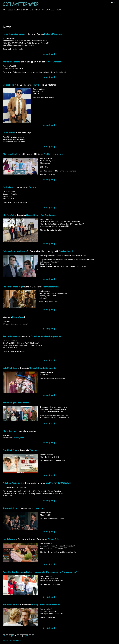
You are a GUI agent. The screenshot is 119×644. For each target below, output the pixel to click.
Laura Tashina (9, 133)
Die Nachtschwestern (53, 154)
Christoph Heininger (12, 154)
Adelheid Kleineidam (13, 483)
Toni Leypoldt (19, 438)
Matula (36, 85)
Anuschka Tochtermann (13, 572)
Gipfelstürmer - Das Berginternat (41, 215)
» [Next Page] (33, 636)
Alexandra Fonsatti (12, 62)
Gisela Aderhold (66, 252)
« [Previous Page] (4, 636)
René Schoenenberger (13, 287)
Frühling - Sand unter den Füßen (46, 605)
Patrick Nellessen (11, 337)
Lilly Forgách (9, 215)
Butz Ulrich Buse (10, 368)
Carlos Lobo (8, 85)
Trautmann (34, 451)
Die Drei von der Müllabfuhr (58, 483)
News (59, 10)
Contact (51, 10)
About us (40, 10)
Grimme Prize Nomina (13, 252)
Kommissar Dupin (51, 287)
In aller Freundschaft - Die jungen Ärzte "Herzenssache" (51, 572)
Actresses (8, 10)
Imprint (6, 641)
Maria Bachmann (10, 431)
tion (25, 252)
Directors (28, 10)
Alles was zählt (55, 62)
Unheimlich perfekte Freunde (43, 368)
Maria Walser (18, 318)
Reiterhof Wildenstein (54, 34)
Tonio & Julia (53, 540)
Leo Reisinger (9, 540)
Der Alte (33, 188)
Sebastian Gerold (11, 605)
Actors (18, 10)
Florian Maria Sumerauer (14, 34)
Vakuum (39, 509)
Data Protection (15, 641)
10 (27, 636)
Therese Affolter (11, 509)
